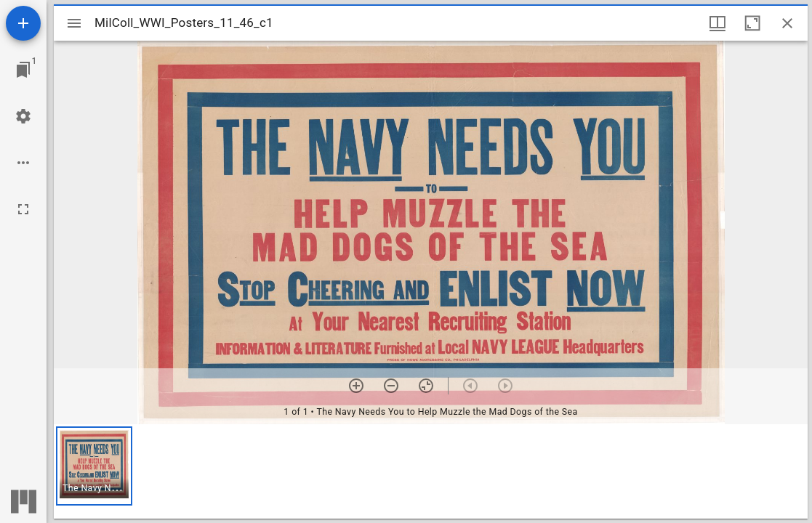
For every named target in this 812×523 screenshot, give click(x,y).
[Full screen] (23, 209)
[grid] (431, 471)
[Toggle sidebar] (74, 23)
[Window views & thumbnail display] (717, 23)
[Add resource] (23, 23)
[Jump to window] (23, 70)
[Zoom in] (356, 386)
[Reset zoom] (426, 386)
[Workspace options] (23, 163)
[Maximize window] (752, 23)
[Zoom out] (391, 386)
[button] (94, 466)
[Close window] (787, 23)
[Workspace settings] (23, 116)
